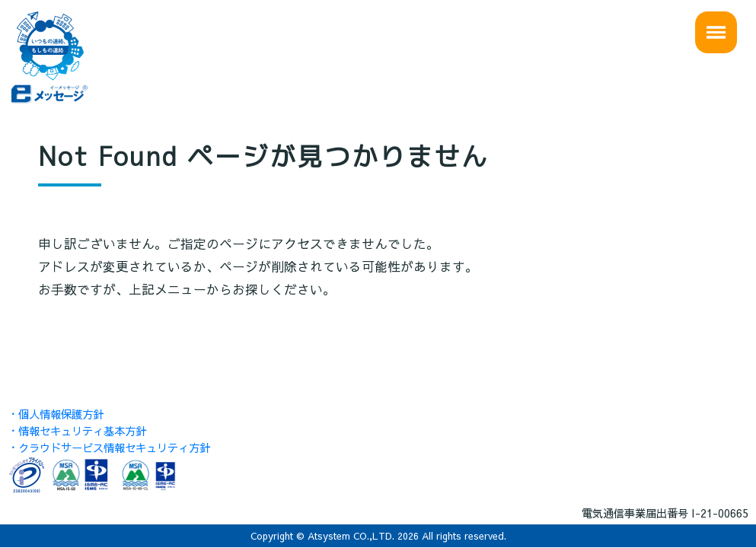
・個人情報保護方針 (56, 414)
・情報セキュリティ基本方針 (77, 431)
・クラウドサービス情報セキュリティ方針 (109, 448)
